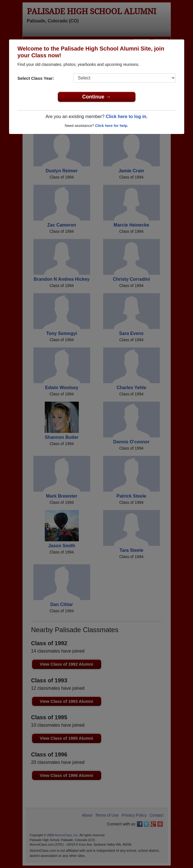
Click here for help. (112, 126)
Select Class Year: (36, 78)
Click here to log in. (127, 117)
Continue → (96, 97)
